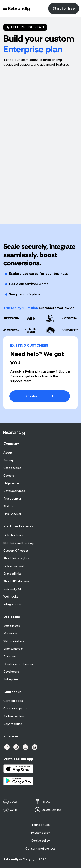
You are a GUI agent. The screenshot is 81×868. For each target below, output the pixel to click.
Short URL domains (16, 581)
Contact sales (13, 701)
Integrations (12, 604)
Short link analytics (16, 559)
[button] (5, 8)
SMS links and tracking (19, 543)
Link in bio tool (13, 566)
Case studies (12, 468)
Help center (12, 483)
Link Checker (12, 514)
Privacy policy (41, 833)
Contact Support (40, 396)
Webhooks (11, 597)
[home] (19, 8)
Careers (9, 476)
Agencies (10, 657)
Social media (12, 626)
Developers (11, 672)
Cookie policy (40, 841)
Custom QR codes (16, 551)
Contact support (15, 709)
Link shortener (13, 536)
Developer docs (14, 491)
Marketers (10, 634)
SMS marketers (14, 641)
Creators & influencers (19, 664)
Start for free (64, 8)
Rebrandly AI (12, 589)
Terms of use (41, 825)
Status (8, 506)
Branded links (12, 574)
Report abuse (13, 724)
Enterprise (11, 679)
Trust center (12, 499)
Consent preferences (40, 849)
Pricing (8, 460)
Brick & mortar (13, 649)
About (8, 453)
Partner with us (14, 716)
